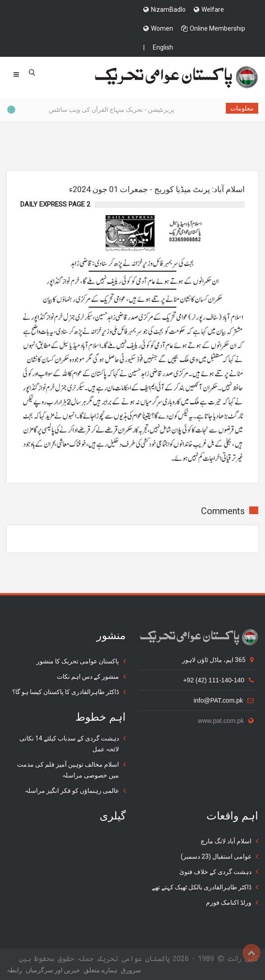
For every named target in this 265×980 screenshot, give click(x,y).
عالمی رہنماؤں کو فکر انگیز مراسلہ (72, 791)
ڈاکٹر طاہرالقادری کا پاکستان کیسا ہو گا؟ (66, 692)
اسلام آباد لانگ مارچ (226, 841)
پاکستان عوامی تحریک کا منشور (78, 661)
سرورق (131, 970)
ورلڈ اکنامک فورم (229, 902)
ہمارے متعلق (101, 970)
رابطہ (14, 970)
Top (251, 953)
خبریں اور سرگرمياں (53, 970)
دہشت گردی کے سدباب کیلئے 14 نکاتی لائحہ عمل (69, 744)
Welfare (209, 9)
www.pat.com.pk (226, 721)
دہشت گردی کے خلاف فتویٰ (215, 872)
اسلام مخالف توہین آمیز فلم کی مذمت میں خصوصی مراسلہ (68, 770)
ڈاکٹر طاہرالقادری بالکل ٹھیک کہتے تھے (202, 887)
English (163, 47)
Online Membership (213, 28)
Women (158, 28)
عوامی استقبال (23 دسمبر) (216, 856)
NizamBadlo (164, 9)
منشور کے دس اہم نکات (88, 676)
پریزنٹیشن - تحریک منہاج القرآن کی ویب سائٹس (102, 110)
